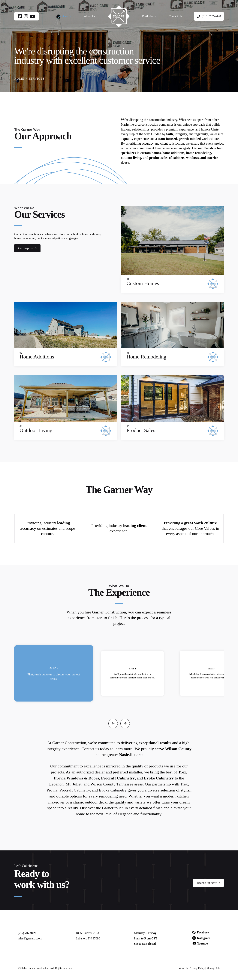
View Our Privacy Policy (192, 968)
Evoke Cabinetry (113, 790)
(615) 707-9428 (27, 933)
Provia (52, 790)
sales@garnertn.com (30, 938)
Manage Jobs (214, 968)
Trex (184, 784)
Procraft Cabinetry (75, 790)
